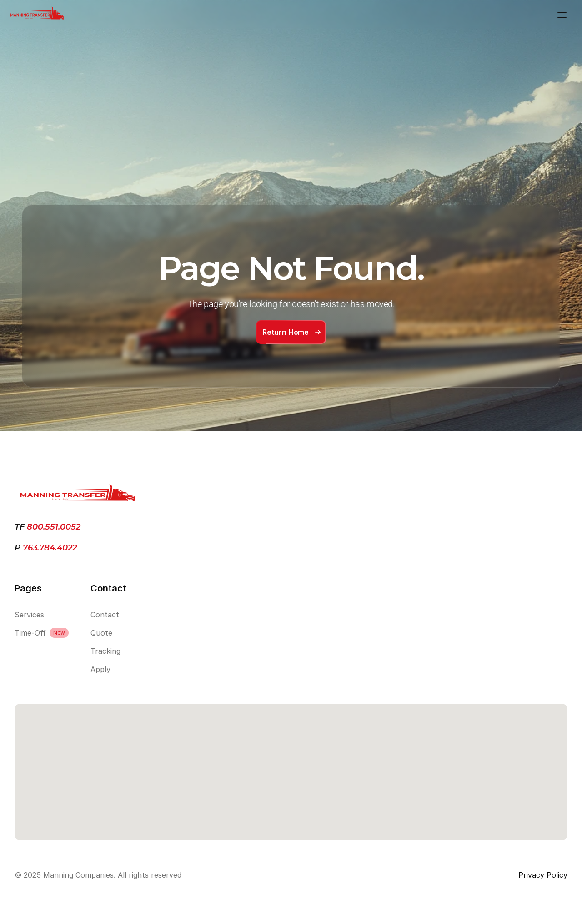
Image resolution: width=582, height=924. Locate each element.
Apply (100, 669)
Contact (105, 615)
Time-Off (30, 633)
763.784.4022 (49, 548)
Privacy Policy (543, 875)
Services (29, 615)
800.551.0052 (54, 527)
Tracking (105, 651)
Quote (101, 633)
